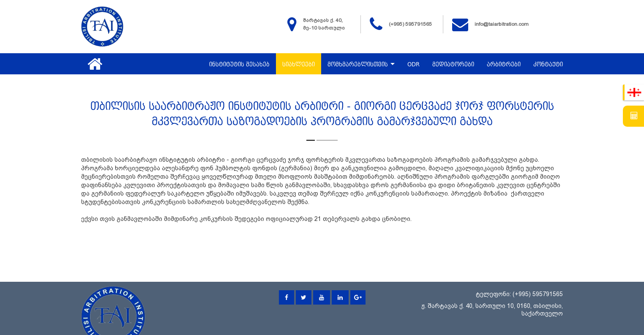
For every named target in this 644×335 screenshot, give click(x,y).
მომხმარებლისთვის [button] (361, 65)
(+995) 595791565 (410, 24)
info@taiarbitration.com (502, 24)
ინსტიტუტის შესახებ (239, 65)
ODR (413, 65)
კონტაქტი (548, 65)
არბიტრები (504, 65)
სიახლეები (299, 65)
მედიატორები (453, 65)
